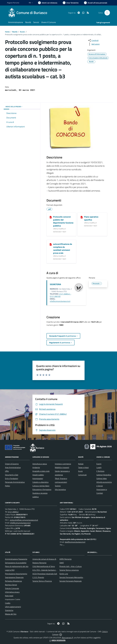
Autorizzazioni (38, 478)
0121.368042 (13, 512)
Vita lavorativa (60, 489)
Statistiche (9, 610)
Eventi (99, 464)
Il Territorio (100, 471)
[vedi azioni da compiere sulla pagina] (94, 44)
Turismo (58, 486)
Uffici (7, 471)
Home (7, 32)
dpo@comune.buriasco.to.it (75, 542)
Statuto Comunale (12, 588)
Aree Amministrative (13, 467)
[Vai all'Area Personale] (96, 3)
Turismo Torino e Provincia (42, 581)
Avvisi (22, 32)
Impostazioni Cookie (13, 599)
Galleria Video (102, 478)
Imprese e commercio (63, 464)
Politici (7, 486)
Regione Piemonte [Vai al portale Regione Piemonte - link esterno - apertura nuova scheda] (13, 3)
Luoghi (99, 467)
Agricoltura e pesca (40, 464)
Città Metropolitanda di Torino (44, 566)
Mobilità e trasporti (62, 467)
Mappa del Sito (11, 614)
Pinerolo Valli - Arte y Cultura (70, 566)
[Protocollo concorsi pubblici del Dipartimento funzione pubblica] (51, 217)
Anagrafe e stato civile (41, 471)
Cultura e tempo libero (41, 486)
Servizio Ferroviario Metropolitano (72, 577)
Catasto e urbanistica (40, 482)
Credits (8, 603)
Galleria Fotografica (104, 475)
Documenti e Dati (12, 475)
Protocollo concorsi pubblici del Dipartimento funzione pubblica (63, 221)
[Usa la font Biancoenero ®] (48, 3)
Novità (15, 32)
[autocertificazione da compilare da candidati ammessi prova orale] (51, 244)
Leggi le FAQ (10, 570)
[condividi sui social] (93, 40)
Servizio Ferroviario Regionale (70, 581)
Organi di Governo (12, 464)
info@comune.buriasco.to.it (60, 301)
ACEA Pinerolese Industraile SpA (45, 574)
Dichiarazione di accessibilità (16, 563)
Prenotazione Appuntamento (16, 574)
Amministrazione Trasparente (16, 559)
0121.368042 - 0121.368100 (60, 295)
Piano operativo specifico (91, 218)
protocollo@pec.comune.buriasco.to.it (24, 520)
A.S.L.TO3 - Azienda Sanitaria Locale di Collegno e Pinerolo (55, 570)
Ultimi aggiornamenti (13, 607)
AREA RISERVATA (57, 640)
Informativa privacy (12, 592)
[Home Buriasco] (29, 13)
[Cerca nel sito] (107, 13)
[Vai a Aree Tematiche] (71, 3)
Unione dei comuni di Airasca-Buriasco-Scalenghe (51, 559)
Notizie (81, 464)
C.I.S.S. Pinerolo (38, 577)
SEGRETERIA (55, 284)
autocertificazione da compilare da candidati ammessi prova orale (63, 248)
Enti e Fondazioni (12, 478)
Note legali (9, 596)
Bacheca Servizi (11, 585)
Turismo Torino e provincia (69, 570)
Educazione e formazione (42, 489)
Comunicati (82, 475)
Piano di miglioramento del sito (17, 566)
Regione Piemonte (39, 563)
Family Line (64, 574)
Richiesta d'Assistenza (13, 581)
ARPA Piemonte (65, 559)
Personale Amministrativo (15, 482)
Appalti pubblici (38, 475)
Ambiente (36, 467)
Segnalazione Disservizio (14, 577)
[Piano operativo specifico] (82, 217)
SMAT (62, 563)
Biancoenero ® (67, 638)
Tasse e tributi (83, 467)
